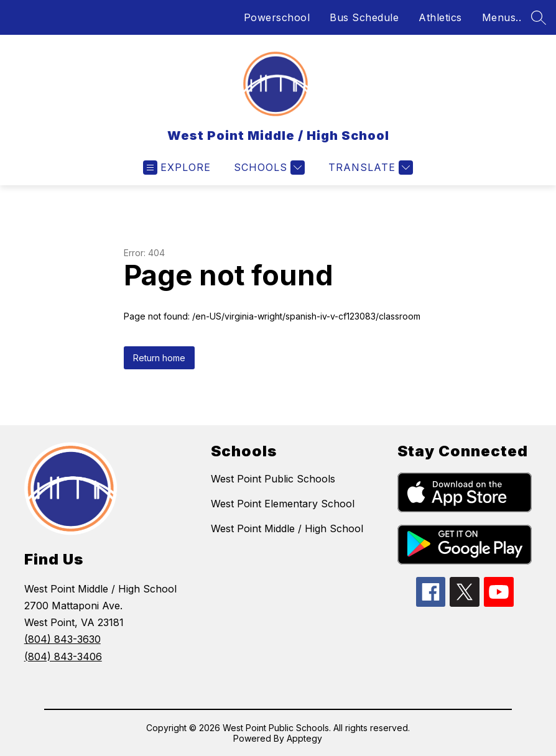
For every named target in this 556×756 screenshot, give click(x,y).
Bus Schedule (364, 17)
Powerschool (277, 17)
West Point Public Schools (273, 479)
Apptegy (304, 738)
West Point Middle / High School (287, 528)
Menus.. (502, 17)
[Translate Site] (369, 168)
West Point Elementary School (283, 504)
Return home (159, 358)
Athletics (440, 17)
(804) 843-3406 (63, 657)
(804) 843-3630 (63, 639)
